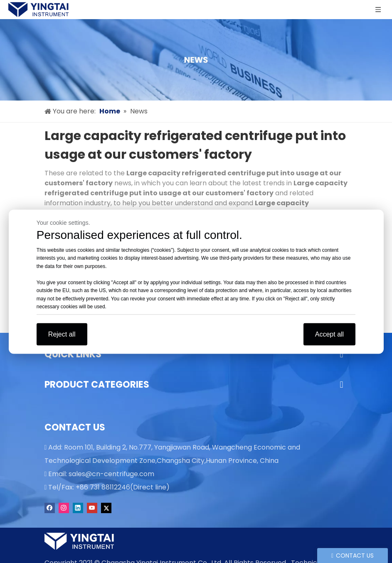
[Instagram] (64, 508)
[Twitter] (106, 508)
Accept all (329, 334)
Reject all (62, 334)
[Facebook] (50, 508)
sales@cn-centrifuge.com (111, 474)
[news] (196, 60)
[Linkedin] (78, 508)
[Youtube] (92, 508)
